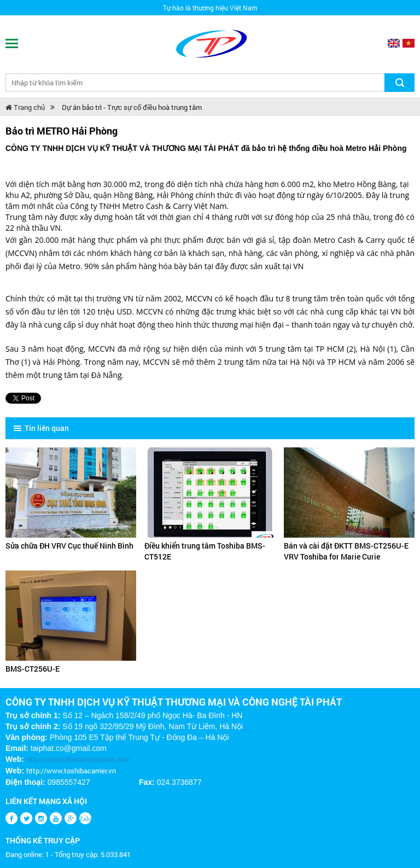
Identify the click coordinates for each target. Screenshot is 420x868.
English (394, 43)
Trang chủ (25, 107)
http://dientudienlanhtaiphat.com (78, 759)
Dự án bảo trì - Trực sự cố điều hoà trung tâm (132, 107)
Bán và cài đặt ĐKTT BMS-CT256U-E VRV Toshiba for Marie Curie (346, 551)
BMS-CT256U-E (33, 669)
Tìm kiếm (399, 83)
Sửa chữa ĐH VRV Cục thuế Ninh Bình (69, 546)
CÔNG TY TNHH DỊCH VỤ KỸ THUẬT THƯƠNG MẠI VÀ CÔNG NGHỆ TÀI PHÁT (174, 702)
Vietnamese (409, 43)
